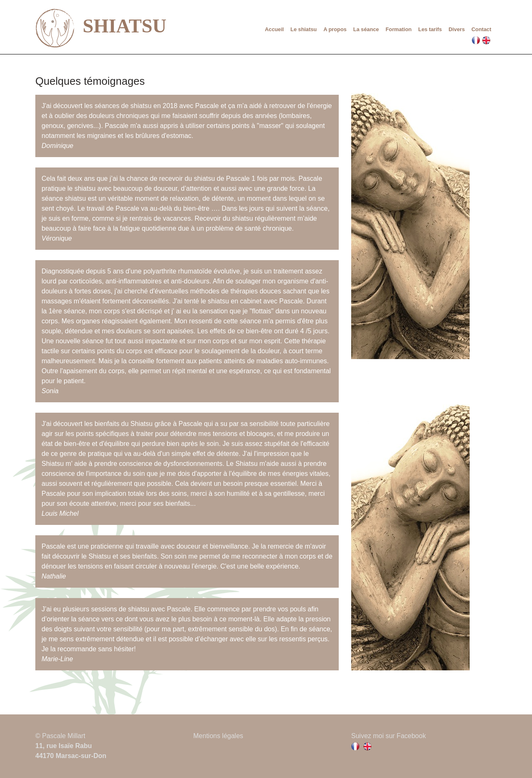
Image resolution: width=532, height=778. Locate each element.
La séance (366, 29)
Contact (481, 29)
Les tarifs (430, 29)
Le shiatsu (304, 29)
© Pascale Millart (60, 736)
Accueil (274, 29)
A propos (335, 29)
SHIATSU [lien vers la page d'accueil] (101, 28)
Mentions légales (218, 736)
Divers (457, 29)
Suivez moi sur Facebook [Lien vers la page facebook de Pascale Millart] (389, 736)
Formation (399, 29)
